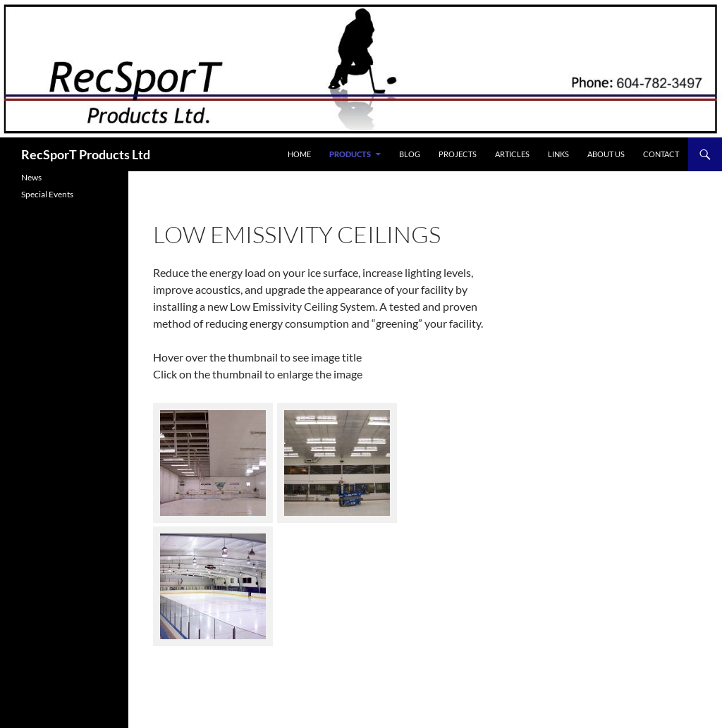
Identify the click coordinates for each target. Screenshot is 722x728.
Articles (512, 154)
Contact (661, 154)
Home (299, 154)
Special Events (47, 194)
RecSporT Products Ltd (86, 154)
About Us (606, 154)
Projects (458, 154)
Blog (410, 154)
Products (350, 154)
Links (558, 154)
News (31, 177)
